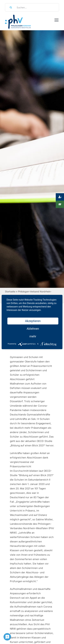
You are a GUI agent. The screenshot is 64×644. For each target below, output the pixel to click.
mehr (33, 336)
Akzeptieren (33, 321)
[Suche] (10, 7)
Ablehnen (33, 329)
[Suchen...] (32, 7)
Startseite (10, 291)
